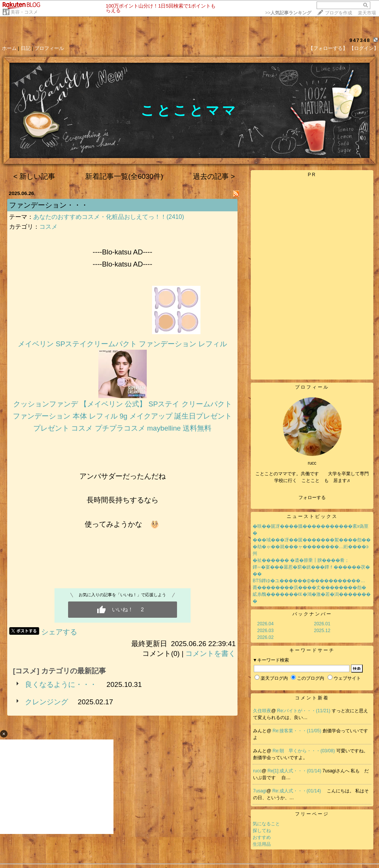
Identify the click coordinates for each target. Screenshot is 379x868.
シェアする (59, 632)
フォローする (312, 498)
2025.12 (322, 631)
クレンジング (47, 702)
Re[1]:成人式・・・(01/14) (295, 771)
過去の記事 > (214, 176)
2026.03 (265, 631)
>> (288, 13)
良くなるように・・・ (61, 684)
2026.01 (322, 624)
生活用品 (262, 844)
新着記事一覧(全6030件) (124, 176)
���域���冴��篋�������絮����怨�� (312, 540)
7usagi (260, 791)
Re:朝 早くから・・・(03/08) (304, 751)
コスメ (48, 227)
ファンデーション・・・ (49, 205)
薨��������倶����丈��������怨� (309, 587)
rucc (257, 771)
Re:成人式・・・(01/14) (297, 791)
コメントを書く (210, 653)
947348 (360, 40)
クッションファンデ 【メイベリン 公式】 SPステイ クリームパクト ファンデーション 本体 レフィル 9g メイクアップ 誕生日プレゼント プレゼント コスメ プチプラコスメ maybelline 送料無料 (122, 416)
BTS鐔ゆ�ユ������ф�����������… (309, 581)
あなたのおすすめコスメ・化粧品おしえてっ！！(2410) (109, 217)
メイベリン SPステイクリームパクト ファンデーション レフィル (122, 344)
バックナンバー (312, 614)
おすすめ (262, 837)
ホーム (9, 48)
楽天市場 (367, 13)
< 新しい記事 (34, 176)
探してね (262, 831)
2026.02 (265, 637)
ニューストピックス (312, 516)
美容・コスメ (24, 12)
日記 (26, 48)
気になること (266, 824)
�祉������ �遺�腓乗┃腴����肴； (301, 560)
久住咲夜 (262, 711)
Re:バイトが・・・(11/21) (304, 711)
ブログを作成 (339, 13)
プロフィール (49, 48)
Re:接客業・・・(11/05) (298, 731)
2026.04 (265, 624)
